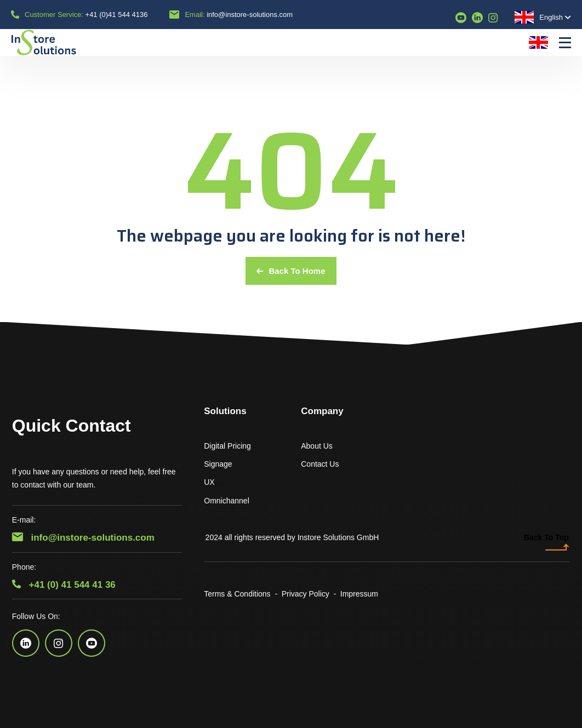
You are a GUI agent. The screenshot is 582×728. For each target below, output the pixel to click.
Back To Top (546, 542)
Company (322, 411)
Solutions (225, 411)
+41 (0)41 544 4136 (117, 15)
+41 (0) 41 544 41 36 (64, 585)
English (539, 17)
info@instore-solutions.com (250, 15)
